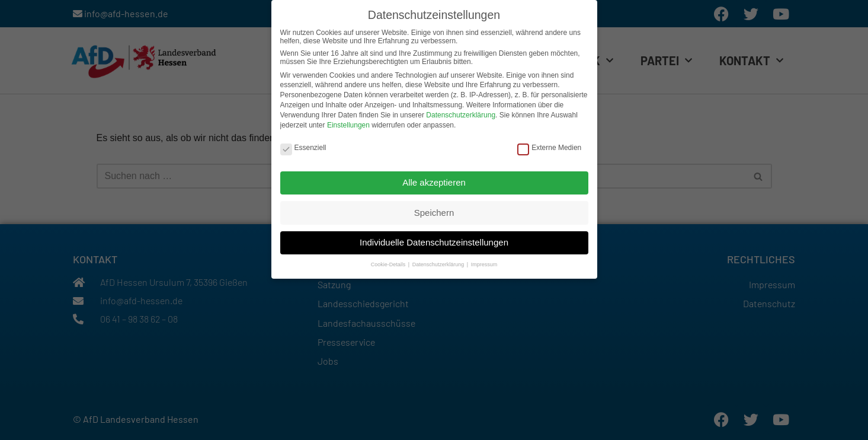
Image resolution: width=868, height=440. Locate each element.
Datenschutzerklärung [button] (439, 262)
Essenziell (303, 145)
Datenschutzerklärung (461, 112)
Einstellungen (348, 122)
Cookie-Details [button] (389, 262)
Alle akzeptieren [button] (434, 179)
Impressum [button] (484, 262)
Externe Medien (549, 145)
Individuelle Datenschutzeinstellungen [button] (434, 239)
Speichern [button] (434, 210)
